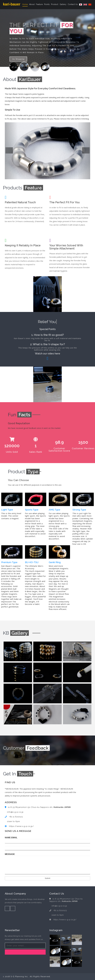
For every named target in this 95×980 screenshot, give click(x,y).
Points (47, 4)
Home (25, 4)
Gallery (63, 4)
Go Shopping (18, 59)
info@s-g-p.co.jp (15, 812)
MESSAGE (10, 854)
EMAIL (14, 838)
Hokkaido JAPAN (62, 807)
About (32, 4)
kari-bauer (12, 4)
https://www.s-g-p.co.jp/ (21, 826)
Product (55, 4)
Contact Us (73, 4)
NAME (8, 838)
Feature (39, 4)
